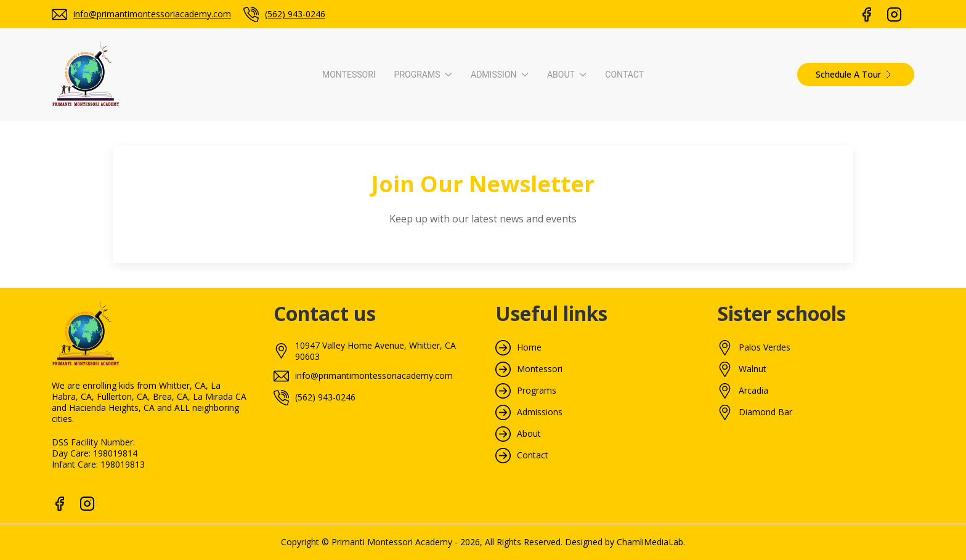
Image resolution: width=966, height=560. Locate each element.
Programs (317, 179)
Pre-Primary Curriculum (302, 266)
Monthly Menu (630, 324)
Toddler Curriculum (294, 247)
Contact (778, 179)
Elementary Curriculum (301, 343)
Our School (623, 228)
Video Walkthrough (639, 247)
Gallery (615, 286)
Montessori (196, 179)
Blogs (613, 266)
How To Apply (457, 228)
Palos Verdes (765, 553)
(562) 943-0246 (295, 14)
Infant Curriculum (290, 228)
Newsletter (623, 305)
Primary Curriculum (294, 286)
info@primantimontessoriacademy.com (152, 14)
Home (529, 553)
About (662, 179)
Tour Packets (628, 343)
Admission (489, 179)
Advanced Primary (292, 305)
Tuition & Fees (458, 247)
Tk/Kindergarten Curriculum (311, 324)
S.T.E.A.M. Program (294, 381)
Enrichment (279, 362)
